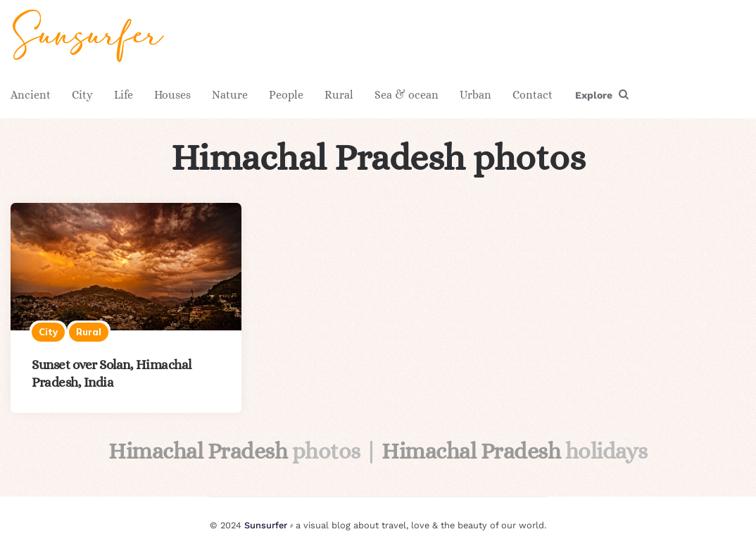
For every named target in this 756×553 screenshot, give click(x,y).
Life (124, 95)
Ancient (31, 95)
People (286, 95)
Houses (172, 95)
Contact (533, 95)
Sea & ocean (407, 95)
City (82, 95)
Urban (475, 95)
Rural (339, 95)
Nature (230, 95)
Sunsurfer (266, 525)
